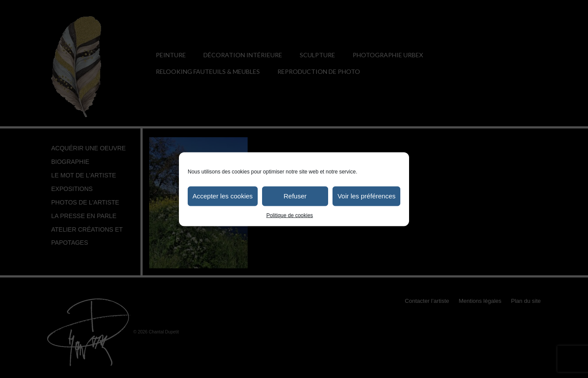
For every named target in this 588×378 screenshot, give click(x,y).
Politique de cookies (290, 215)
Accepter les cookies (223, 196)
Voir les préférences (366, 196)
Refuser (295, 196)
